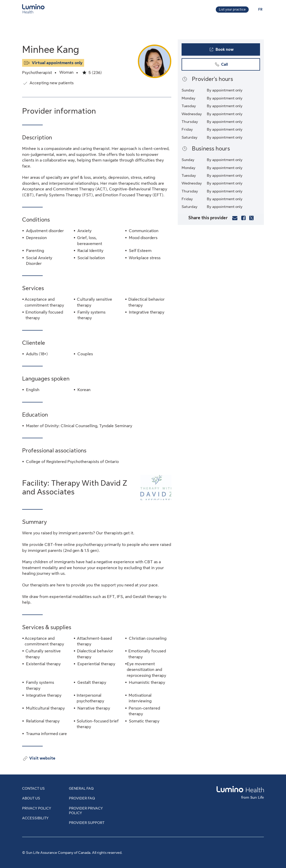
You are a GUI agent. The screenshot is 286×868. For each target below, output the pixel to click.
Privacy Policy (37, 808)
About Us (31, 798)
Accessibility (35, 818)
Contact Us (33, 788)
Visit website (42, 759)
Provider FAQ (82, 798)
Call (229, 66)
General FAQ (81, 788)
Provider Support (87, 823)
